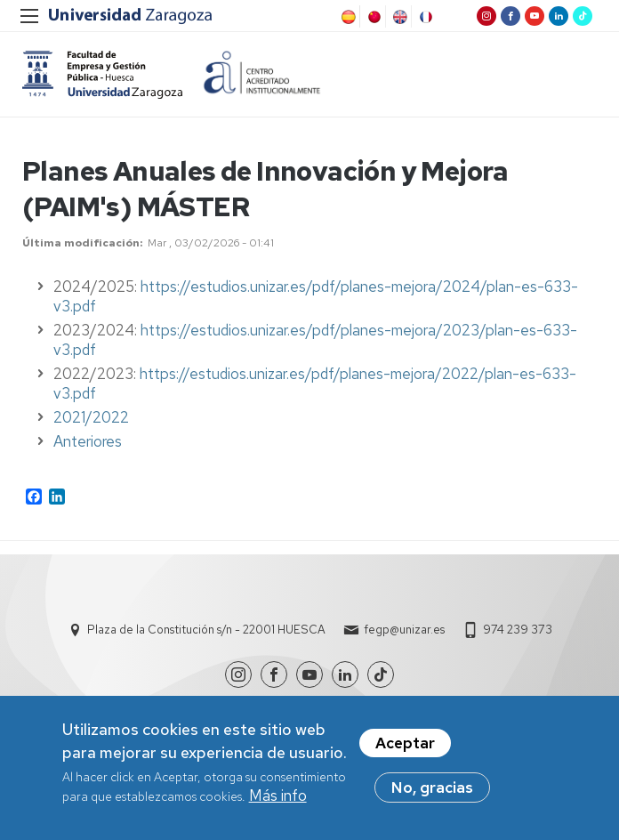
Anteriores (88, 441)
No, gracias (432, 792)
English (398, 17)
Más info (278, 800)
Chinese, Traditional (373, 17)
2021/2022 (91, 417)
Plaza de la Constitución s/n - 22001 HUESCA (206, 630)
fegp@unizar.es (404, 630)
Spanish (347, 17)
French (424, 17)
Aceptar (405, 747)
